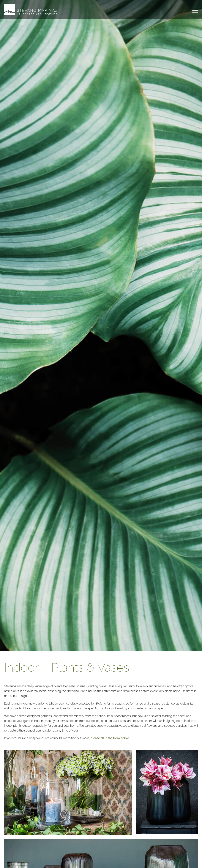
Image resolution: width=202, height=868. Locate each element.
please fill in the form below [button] (110, 738)
